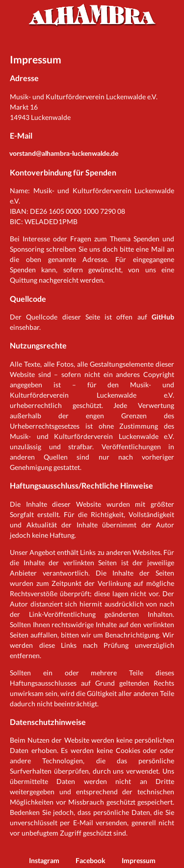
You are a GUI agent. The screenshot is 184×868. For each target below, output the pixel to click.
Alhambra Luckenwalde (92, 15)
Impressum (139, 860)
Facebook (91, 860)
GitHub (163, 317)
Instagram (44, 860)
